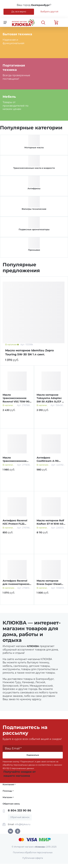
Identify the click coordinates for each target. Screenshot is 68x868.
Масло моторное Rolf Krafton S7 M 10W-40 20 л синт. (50, 524)
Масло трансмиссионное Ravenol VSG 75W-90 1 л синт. (17, 400)
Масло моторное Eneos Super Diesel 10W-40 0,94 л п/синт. (51, 584)
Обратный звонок (20, 817)
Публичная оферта (33, 858)
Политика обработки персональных (33, 852)
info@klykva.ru (23, 824)
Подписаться (33, 755)
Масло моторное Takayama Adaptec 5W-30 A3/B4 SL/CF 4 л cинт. (50, 400)
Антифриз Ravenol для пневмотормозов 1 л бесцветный (17, 584)
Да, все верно (19, 12)
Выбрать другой (49, 12)
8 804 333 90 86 (19, 810)
